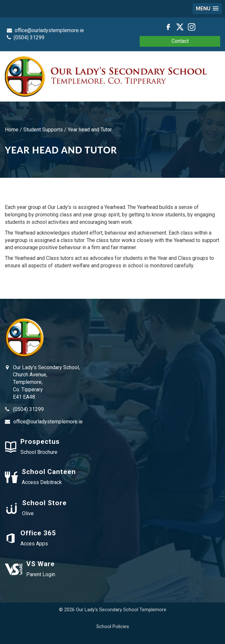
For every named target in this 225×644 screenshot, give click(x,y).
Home (12, 130)
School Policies (113, 626)
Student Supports (43, 130)
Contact (180, 41)
